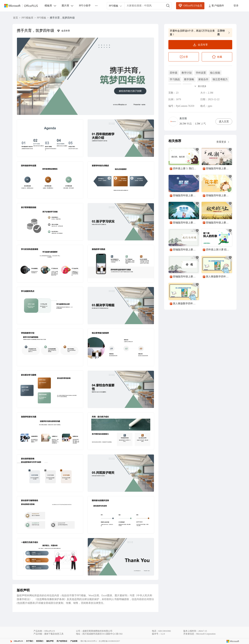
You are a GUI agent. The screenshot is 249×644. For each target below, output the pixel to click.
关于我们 (30, 641)
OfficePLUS (18, 641)
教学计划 (187, 73)
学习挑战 (175, 79)
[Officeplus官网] (23, 6)
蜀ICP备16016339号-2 (89, 641)
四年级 (174, 73)
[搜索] (168, 6)
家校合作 (203, 79)
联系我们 (40, 641)
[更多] (96, 6)
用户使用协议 (62, 641)
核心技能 (215, 73)
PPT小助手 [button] (85, 6)
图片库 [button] (68, 6)
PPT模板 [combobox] (116, 6)
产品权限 (74, 641)
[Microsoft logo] (233, 641)
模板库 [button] (51, 6)
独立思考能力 (220, 79)
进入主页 (224, 122)
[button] (85, 76)
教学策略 (189, 79)
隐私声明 (50, 641)
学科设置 (201, 73)
